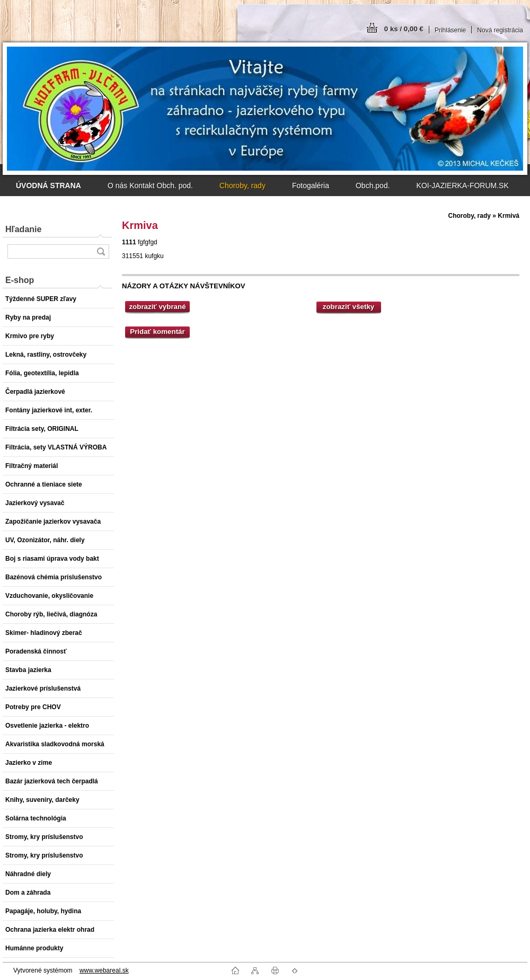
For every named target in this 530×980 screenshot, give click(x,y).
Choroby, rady (242, 186)
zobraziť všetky (349, 307)
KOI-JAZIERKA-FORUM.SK (463, 186)
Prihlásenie (450, 30)
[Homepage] (48, 186)
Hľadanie (23, 229)
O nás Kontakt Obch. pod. (150, 186)
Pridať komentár (157, 332)
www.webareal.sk (104, 970)
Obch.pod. (373, 186)
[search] (101, 251)
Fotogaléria (311, 186)
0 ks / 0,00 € (404, 29)
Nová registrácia (500, 30)
